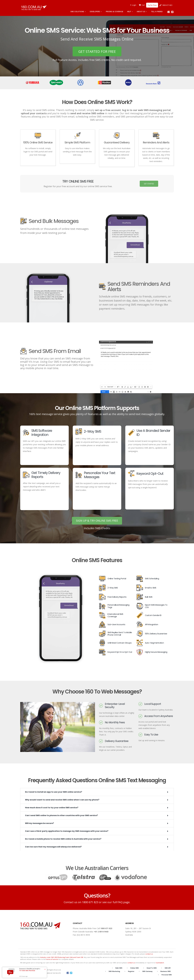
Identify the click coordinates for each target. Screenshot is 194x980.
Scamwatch (160, 963)
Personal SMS (166, 975)
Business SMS (165, 971)
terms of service (52, 959)
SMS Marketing (112, 971)
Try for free (152, 5)
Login (134, 5)
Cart (142, 5)
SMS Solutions (77, 12)
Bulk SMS (117, 968)
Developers (95, 12)
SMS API (168, 968)
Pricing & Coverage (115, 12)
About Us (141, 12)
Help (129, 12)
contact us (149, 954)
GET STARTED (149, 184)
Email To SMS (151, 968)
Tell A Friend (157, 12)
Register (130, 971)
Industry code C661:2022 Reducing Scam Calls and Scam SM (62, 957)
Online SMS (133, 968)
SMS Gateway (146, 971)
